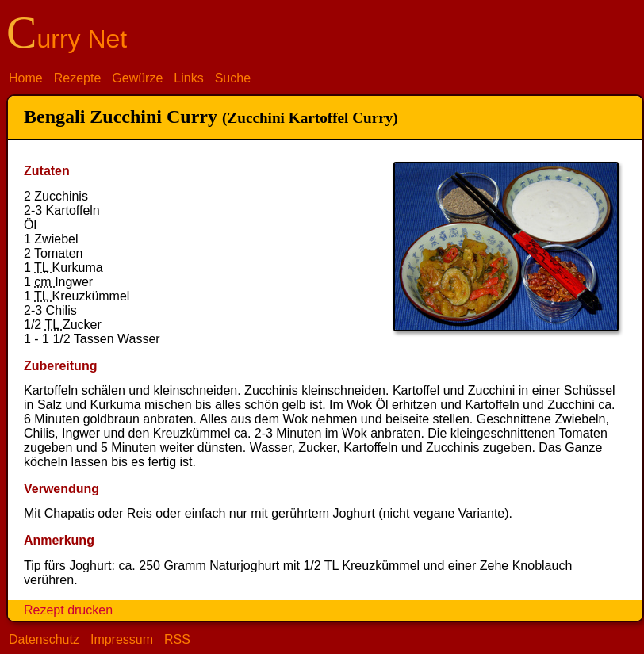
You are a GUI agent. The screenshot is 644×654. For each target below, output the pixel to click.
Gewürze (137, 78)
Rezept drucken (68, 610)
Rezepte (78, 78)
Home (26, 78)
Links (188, 78)
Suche (233, 78)
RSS (177, 639)
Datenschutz (44, 639)
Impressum (122, 639)
